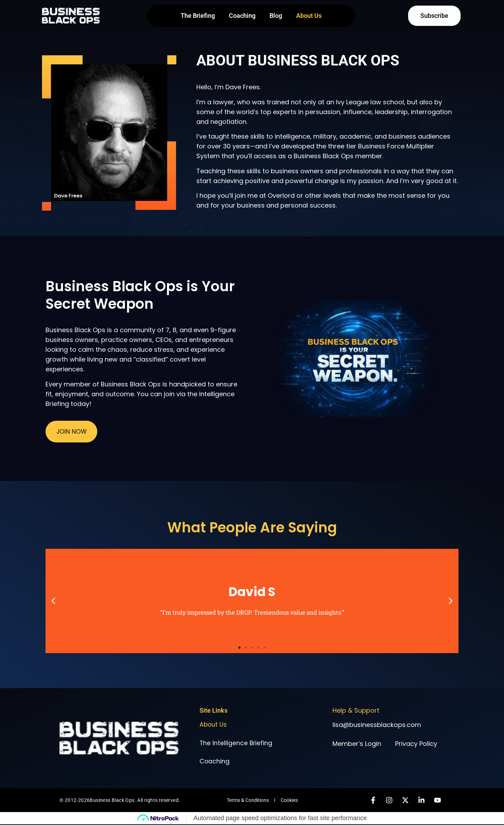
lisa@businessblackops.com (377, 724)
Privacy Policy (416, 743)
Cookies (289, 801)
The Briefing (198, 16)
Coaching (242, 16)
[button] (53, 600)
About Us (309, 16)
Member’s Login (357, 743)
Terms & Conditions (248, 801)
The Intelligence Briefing (236, 743)
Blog (276, 16)
